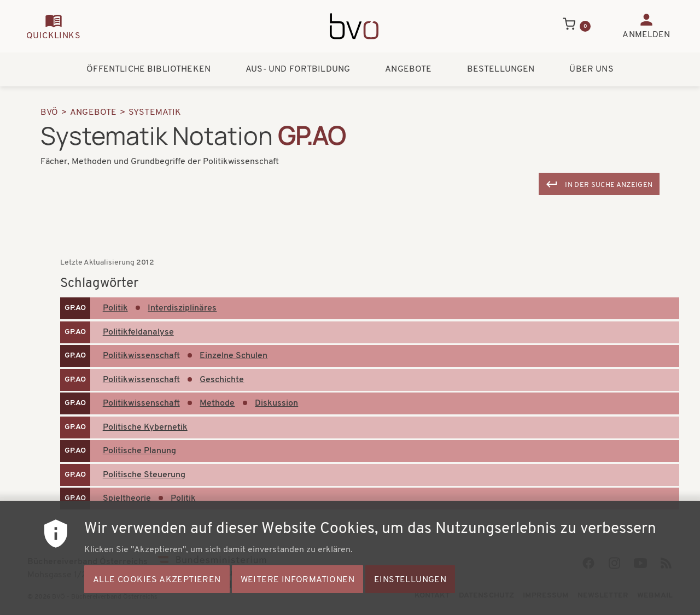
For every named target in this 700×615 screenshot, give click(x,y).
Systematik (155, 113)
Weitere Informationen (297, 582)
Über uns (591, 69)
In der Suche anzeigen (609, 185)
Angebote (408, 69)
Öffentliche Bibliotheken (148, 69)
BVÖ (49, 113)
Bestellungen (501, 69)
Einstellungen (410, 582)
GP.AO (75, 308)
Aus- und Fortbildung (298, 69)
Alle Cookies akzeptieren (157, 582)
